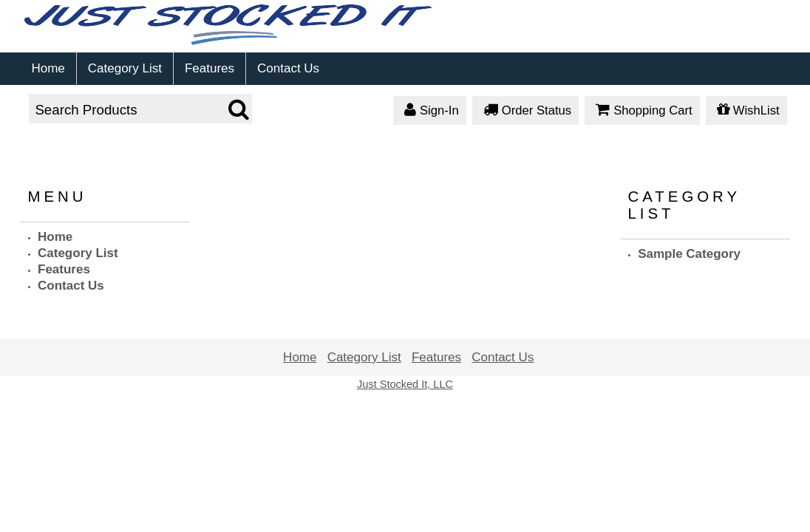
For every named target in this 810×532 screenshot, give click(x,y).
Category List (125, 68)
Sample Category (689, 254)
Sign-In (430, 111)
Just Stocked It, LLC (405, 384)
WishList (746, 111)
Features (210, 68)
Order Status (525, 111)
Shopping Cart (642, 111)
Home (48, 68)
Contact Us (288, 68)
